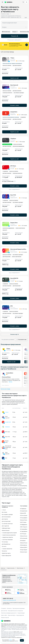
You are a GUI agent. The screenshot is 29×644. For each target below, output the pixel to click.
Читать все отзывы (5, 389)
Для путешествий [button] (7, 257)
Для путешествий (6, 521)
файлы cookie (16, 632)
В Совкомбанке (24, 531)
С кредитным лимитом (7, 537)
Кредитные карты (6, 553)
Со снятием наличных (7, 524)
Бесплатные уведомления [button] (18, 146)
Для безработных (6, 544)
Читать (10, 382)
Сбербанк (8, 427)
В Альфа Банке (24, 511)
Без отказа (4, 512)
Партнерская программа (18, 608)
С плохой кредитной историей (9, 533)
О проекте (4, 608)
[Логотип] (6, 621)
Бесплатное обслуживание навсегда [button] (11, 117)
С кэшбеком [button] (23, 117)
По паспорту (5, 542)
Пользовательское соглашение (15, 611)
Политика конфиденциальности (9, 613)
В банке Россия (24, 543)
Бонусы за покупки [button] (7, 65)
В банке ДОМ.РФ (24, 547)
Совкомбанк (10, 373)
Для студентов (5, 526)
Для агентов (4, 611)
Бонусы (15, 32)
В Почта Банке (24, 515)
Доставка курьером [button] (17, 65)
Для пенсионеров (6, 517)
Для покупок (5, 519)
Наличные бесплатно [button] (7, 93)
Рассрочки (4, 551)
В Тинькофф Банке (25, 518)
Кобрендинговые (6, 528)
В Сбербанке (23, 509)
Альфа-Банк (8, 422)
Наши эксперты (12, 615)
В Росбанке (23, 541)
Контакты (9, 608)
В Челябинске (4, 570)
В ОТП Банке (23, 534)
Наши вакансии (20, 615)
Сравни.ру (3, 568)
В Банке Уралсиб (24, 552)
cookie (10, 640)
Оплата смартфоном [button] (20, 228)
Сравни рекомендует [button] (7, 144)
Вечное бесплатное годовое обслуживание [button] (12, 64)
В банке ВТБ (23, 513)
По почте (4, 546)
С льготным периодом (7, 540)
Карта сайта (4, 615)
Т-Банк (7, 412)
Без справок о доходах (7, 514)
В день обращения (6, 556)
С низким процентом (7, 549)
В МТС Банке (23, 522)
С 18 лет (4, 510)
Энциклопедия (21, 613)
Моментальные (6, 530)
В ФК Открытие (24, 527)
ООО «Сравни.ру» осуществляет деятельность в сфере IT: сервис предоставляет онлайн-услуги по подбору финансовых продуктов (14, 625)
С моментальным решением (9, 535)
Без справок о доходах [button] (19, 93)
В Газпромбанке (24, 529)
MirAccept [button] (5, 230)
